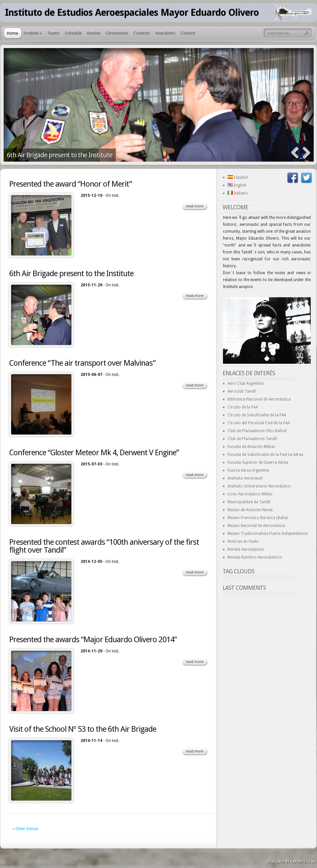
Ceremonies (117, 33)
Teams (53, 33)
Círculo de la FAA (243, 407)
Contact (188, 33)
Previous (295, 153)
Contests (142, 33)
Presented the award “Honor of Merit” (71, 184)
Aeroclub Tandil (242, 391)
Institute (33, 33)
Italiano (238, 193)
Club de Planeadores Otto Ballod (257, 431)
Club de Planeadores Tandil (252, 439)
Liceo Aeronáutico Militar (250, 494)
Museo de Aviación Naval (250, 510)
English (237, 185)
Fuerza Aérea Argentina (248, 470)
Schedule (73, 33)
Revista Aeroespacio (246, 549)
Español (238, 177)
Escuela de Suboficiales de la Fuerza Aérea (265, 455)
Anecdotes (165, 33)
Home (12, 33)
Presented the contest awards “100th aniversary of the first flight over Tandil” (104, 546)
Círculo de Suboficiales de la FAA (257, 415)
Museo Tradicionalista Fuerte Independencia (268, 534)
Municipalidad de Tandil (249, 502)
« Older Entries (25, 829)
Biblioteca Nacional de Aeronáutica (259, 399)
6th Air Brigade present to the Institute (60, 155)
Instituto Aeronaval (245, 478)
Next (306, 153)
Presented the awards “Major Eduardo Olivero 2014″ (93, 640)
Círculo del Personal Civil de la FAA (259, 423)
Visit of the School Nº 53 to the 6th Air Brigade (83, 729)
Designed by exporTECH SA (291, 862)
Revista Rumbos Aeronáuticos (255, 557)
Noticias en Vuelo (243, 541)
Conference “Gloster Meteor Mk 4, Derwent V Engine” (94, 453)
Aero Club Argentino (246, 383)
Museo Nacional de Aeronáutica (256, 526)
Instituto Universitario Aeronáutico (259, 486)
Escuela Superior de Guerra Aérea (258, 462)
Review (94, 33)
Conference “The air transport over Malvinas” (82, 363)
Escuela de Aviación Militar (251, 447)
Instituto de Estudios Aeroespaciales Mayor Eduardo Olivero (132, 13)
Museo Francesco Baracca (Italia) (258, 518)
